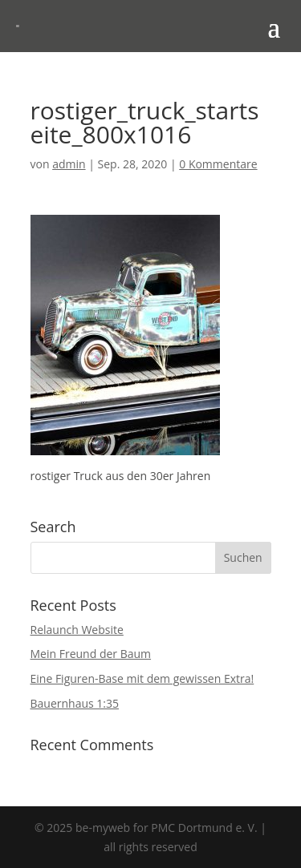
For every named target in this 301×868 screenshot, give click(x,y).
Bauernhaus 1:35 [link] (75, 703)
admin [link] (69, 164)
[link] (18, 26)
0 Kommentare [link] (218, 164)
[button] (274, 27)
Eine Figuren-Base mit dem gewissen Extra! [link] (142, 678)
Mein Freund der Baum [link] (91, 654)
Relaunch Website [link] (77, 630)
